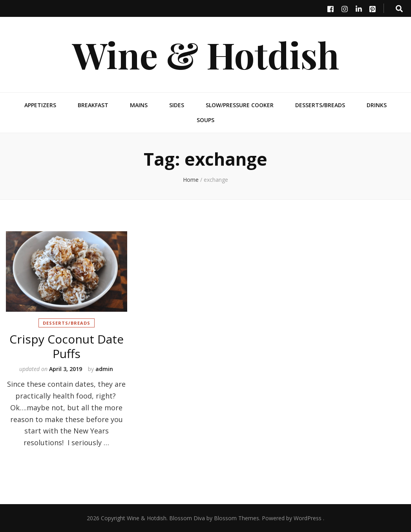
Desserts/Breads (320, 105)
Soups (205, 120)
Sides (177, 105)
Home (191, 180)
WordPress (308, 518)
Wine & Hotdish (206, 54)
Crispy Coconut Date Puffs (67, 346)
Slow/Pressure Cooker (240, 105)
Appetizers (40, 105)
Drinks (377, 105)
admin (104, 369)
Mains (139, 105)
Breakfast (93, 105)
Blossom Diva (187, 518)
